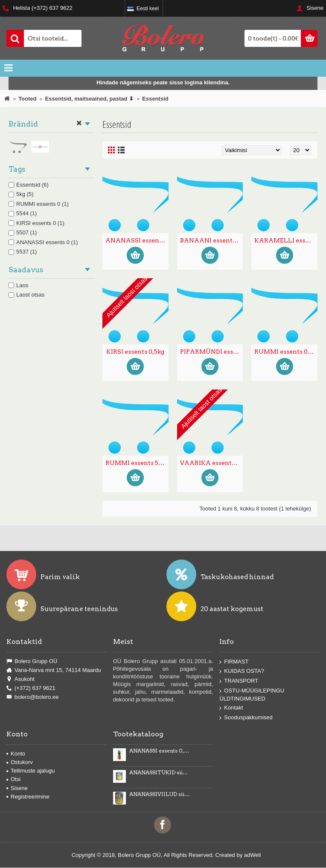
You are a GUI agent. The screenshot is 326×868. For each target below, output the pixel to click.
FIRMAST (234, 662)
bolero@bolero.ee (33, 698)
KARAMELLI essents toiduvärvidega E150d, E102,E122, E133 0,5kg (286, 240)
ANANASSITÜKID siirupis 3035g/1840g (160, 773)
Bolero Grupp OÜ (32, 661)
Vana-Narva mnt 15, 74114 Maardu (54, 670)
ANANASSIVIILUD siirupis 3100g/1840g (160, 794)
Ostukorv (20, 762)
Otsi (13, 779)
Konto (16, 754)
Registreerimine (28, 797)
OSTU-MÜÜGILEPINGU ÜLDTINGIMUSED (252, 694)
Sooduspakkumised (246, 718)
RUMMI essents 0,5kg (286, 352)
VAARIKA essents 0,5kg (212, 463)
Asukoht (20, 679)
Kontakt (231, 708)
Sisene (17, 788)
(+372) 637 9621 (31, 688)
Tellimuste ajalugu (31, 771)
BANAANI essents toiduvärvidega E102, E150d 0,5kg (212, 240)
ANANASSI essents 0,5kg (137, 240)
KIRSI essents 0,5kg (135, 352)
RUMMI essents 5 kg (136, 463)
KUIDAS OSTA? (242, 671)
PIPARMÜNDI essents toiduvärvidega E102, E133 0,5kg (212, 352)
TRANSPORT (239, 681)
